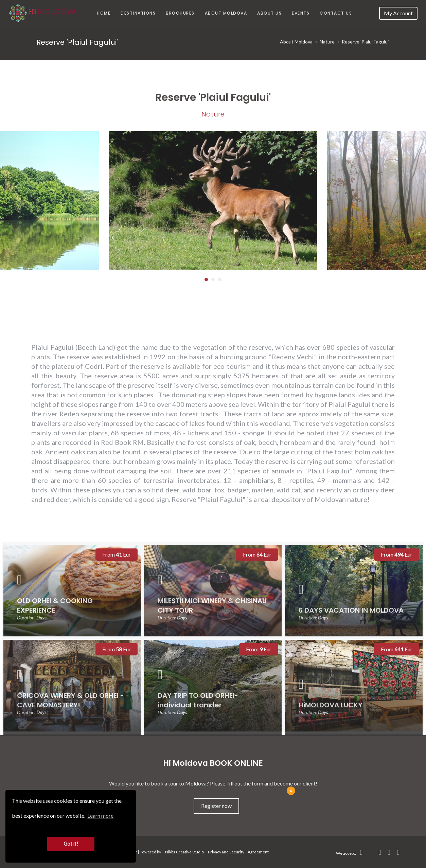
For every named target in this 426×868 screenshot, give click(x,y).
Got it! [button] (71, 844)
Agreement (258, 852)
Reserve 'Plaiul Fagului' (366, 42)
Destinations (138, 13)
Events (301, 13)
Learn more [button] (100, 816)
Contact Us (336, 13)
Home (104, 13)
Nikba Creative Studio (184, 852)
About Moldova (226, 13)
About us (269, 13)
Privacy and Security (226, 852)
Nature (327, 42)
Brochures (180, 13)
